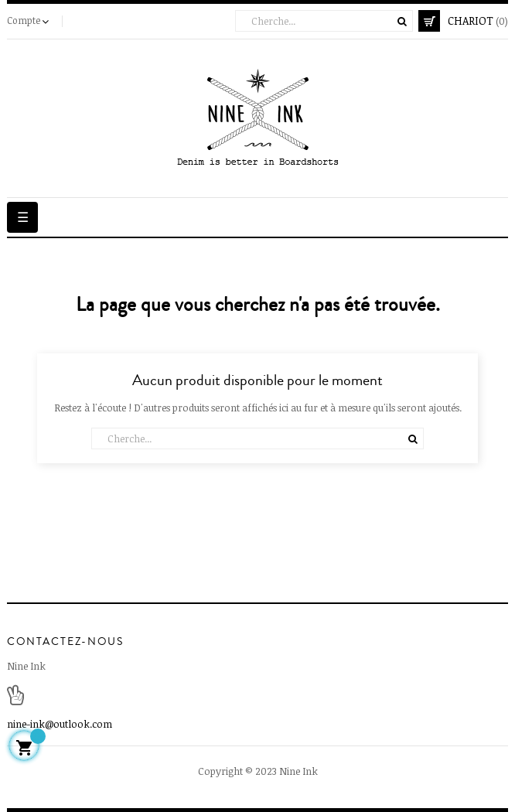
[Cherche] (324, 21)
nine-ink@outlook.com (60, 724)
